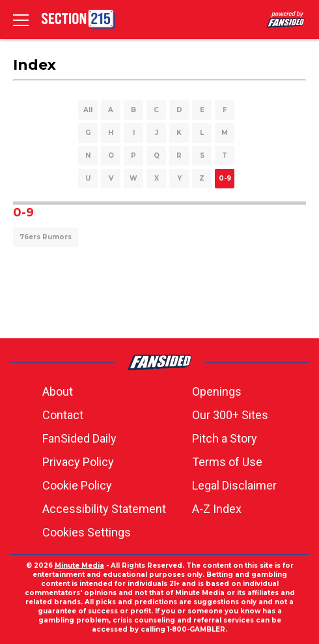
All (88, 110)
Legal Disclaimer (234, 485)
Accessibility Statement (104, 509)
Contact (63, 415)
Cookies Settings (87, 532)
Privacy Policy (78, 462)
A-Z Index (217, 509)
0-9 (225, 178)
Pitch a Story (225, 438)
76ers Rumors (46, 237)
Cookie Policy (77, 485)
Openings (217, 391)
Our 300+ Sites (230, 415)
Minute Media (79, 565)
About (58, 391)
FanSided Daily (79, 438)
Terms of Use (227, 462)
